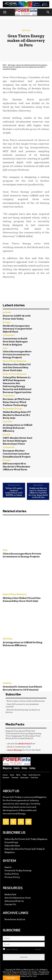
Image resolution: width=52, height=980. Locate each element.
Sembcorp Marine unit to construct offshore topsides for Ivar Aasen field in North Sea (38, 493)
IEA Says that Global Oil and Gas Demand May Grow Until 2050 (17, 367)
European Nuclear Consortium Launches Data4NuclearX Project (17, 454)
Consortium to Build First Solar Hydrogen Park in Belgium (15, 341)
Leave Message (15, 750)
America (7, 683)
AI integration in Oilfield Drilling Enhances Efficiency (18, 428)
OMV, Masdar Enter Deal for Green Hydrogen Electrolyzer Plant (17, 441)
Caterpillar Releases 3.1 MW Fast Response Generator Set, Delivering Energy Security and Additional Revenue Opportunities (17, 385)
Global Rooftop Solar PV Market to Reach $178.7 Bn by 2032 (17, 415)
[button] (5, 12)
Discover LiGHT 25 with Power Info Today (17, 317)
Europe (7, 322)
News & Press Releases (15, 361)
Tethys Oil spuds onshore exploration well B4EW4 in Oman (14, 492)
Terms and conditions (26, 949)
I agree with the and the (25, 950)
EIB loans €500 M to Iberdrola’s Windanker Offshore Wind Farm (17, 466)
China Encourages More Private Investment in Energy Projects (17, 354)
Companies (9, 335)
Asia (5, 348)
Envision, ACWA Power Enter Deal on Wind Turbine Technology (17, 402)
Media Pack (24, 744)
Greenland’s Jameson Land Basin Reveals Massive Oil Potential (22, 688)
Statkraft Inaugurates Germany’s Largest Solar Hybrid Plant (18, 329)
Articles (7, 312)
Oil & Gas (26, 30)
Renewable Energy (12, 409)
